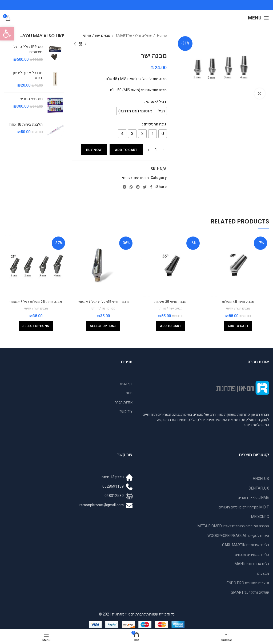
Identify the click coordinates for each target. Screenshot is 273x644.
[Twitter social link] (145, 187)
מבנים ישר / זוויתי (97, 36)
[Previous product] (86, 44)
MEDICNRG (260, 517)
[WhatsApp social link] (131, 187)
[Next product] (75, 44)
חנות (129, 393)
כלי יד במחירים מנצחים (252, 555)
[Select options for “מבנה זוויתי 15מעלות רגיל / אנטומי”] (103, 326)
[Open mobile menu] (258, 18)
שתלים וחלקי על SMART (133, 36)
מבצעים (263, 574)
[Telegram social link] (125, 187)
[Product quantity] (156, 150)
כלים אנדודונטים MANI (252, 564)
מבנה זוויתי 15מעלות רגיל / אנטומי (103, 301)
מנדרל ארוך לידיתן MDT (28, 76)
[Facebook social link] (151, 187)
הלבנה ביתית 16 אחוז (26, 125)
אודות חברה (124, 402)
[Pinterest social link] (138, 187)
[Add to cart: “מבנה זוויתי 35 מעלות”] (170, 326)
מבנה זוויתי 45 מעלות (238, 301)
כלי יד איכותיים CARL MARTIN (246, 545)
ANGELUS (261, 479)
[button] (7, 34)
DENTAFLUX (259, 488)
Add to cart (126, 150)
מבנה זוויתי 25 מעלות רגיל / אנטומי (36, 301)
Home (161, 36)
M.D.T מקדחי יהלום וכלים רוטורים (244, 507)
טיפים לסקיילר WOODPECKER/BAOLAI (238, 536)
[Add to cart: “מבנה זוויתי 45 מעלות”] (238, 326)
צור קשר (126, 411)
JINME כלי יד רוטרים (253, 498)
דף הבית (126, 384)
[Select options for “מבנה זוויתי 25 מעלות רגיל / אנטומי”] (36, 326)
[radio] (161, 111)
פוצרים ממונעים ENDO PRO (248, 583)
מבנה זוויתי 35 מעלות (170, 301)
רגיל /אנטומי (156, 102)
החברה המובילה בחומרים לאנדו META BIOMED (233, 526)
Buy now (94, 150)
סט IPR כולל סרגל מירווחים (28, 49)
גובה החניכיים (155, 124)
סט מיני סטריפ (31, 99)
